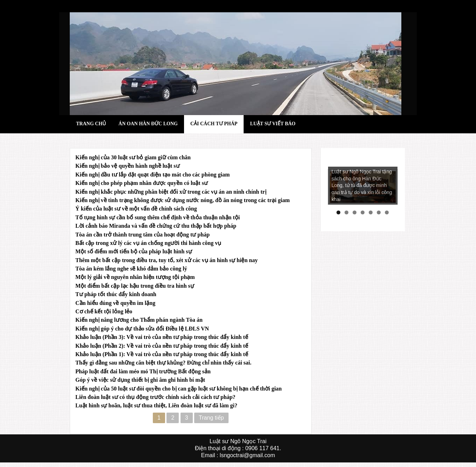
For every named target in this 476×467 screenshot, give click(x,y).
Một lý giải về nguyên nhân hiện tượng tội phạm (135, 277)
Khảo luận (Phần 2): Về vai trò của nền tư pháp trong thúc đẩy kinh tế (162, 346)
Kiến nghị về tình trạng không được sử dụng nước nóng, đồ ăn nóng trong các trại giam (182, 200)
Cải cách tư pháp (214, 124)
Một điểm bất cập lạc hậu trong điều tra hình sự (135, 286)
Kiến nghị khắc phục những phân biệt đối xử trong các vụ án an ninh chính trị (171, 192)
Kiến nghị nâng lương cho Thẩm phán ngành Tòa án (139, 320)
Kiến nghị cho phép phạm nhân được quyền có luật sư (142, 183)
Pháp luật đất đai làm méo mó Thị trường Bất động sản (143, 371)
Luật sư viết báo (273, 124)
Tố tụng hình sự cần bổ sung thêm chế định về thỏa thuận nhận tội (158, 217)
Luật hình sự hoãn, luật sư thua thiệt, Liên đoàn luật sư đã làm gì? (156, 405)
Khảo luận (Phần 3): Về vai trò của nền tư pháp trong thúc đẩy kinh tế (162, 337)
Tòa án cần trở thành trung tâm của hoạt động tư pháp (142, 235)
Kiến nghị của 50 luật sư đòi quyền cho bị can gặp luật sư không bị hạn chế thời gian (179, 389)
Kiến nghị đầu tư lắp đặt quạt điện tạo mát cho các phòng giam (152, 175)
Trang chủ (91, 124)
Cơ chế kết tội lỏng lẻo (104, 311)
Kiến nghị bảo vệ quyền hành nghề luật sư (128, 166)
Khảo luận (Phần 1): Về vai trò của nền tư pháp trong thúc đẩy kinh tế (162, 354)
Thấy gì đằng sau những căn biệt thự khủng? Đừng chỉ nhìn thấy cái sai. (163, 363)
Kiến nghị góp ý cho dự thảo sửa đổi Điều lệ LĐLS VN (142, 329)
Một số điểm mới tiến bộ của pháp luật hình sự (134, 251)
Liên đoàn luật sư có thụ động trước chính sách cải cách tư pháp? (155, 397)
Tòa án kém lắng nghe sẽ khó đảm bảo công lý (131, 269)
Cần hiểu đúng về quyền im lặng (115, 303)
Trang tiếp (211, 418)
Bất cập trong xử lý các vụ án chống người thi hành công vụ (148, 243)
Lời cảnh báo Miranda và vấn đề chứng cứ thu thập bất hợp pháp (156, 226)
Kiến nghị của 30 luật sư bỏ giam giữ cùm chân (133, 157)
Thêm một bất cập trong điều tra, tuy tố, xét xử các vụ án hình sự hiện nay (166, 260)
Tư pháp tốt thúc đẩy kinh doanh (116, 294)
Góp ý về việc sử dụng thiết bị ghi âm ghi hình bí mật (140, 380)
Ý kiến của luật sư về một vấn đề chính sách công (136, 209)
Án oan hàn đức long (148, 124)
